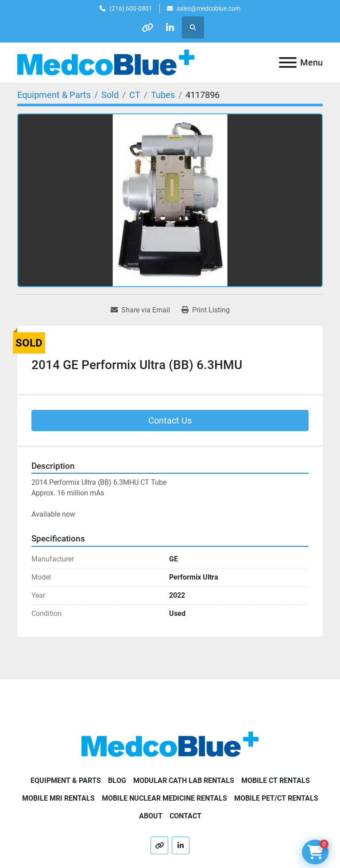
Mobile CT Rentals (276, 780)
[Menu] (288, 62)
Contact (185, 816)
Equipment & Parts (66, 780)
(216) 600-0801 (131, 8)
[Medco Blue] (170, 744)
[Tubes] (163, 95)
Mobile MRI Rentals (58, 798)
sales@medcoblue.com (209, 8)
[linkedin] (170, 27)
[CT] (135, 95)
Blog (117, 780)
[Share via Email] (140, 310)
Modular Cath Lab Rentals (184, 780)
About (151, 816)
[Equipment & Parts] (54, 95)
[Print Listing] (206, 310)
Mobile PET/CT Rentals (276, 798)
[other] (147, 27)
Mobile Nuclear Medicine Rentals (164, 798)
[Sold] (110, 95)
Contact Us (170, 420)
